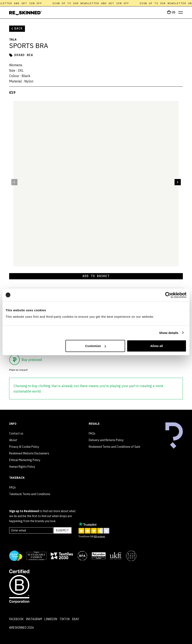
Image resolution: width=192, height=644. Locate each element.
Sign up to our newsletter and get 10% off (92, 3)
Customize (96, 346)
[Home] (25, 13)
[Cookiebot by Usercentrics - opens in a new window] (168, 295)
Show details (169, 333)
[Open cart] (171, 12)
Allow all (157, 346)
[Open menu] (181, 13)
